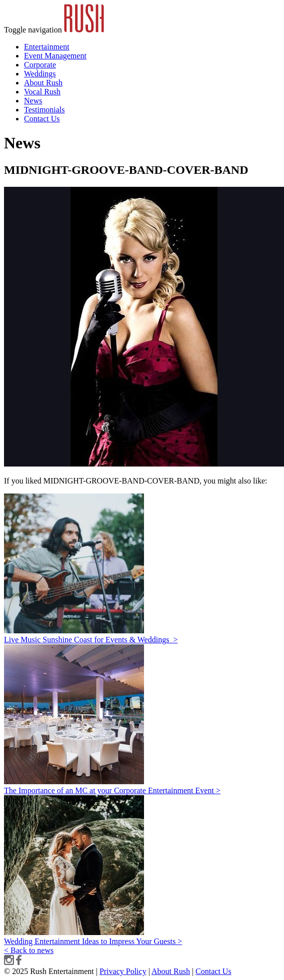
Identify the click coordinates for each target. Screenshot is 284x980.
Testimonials (44, 110)
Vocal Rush (42, 92)
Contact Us (42, 119)
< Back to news (29, 950)
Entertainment (47, 47)
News (33, 101)
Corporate (40, 65)
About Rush (43, 83)
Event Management (55, 56)
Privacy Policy (123, 971)
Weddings (40, 74)
